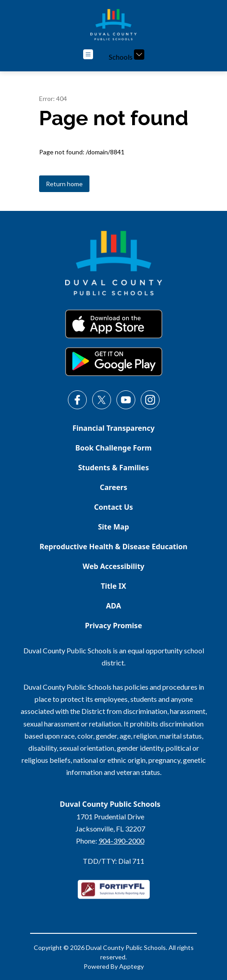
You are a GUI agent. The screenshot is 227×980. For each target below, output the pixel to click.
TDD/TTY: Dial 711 (113, 861)
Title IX (113, 586)
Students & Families (113, 468)
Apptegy (131, 966)
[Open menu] (88, 54)
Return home (64, 184)
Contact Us (113, 507)
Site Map (113, 527)
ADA (114, 606)
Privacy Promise (113, 626)
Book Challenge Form (114, 448)
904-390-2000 (121, 841)
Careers (113, 487)
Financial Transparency (113, 428)
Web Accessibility (114, 566)
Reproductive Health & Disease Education (113, 547)
